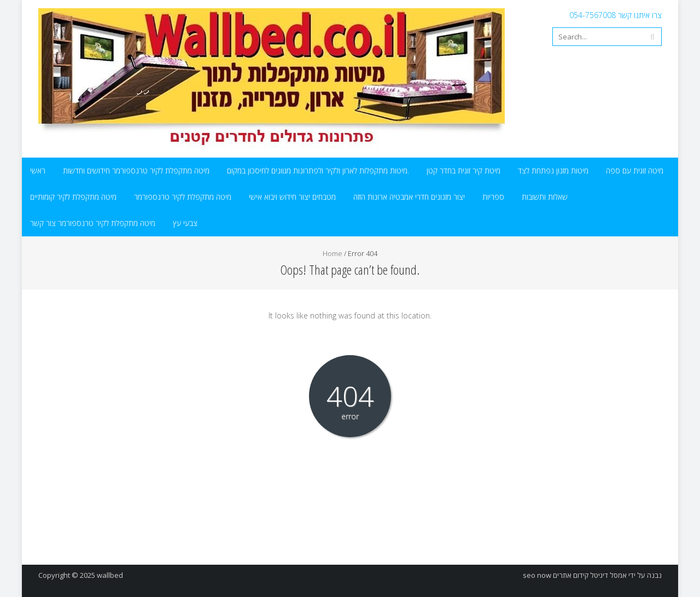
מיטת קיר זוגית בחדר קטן (463, 170)
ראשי (38, 170)
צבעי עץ (185, 223)
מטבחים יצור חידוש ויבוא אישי (292, 197)
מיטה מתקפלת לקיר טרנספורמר (183, 197)
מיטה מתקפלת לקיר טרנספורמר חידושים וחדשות (136, 170)
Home (332, 253)
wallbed (110, 575)
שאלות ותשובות (545, 197)
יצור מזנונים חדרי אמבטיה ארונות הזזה (409, 197)
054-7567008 (593, 15)
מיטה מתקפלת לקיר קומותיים (73, 197)
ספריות (493, 197)
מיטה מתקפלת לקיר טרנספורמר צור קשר (93, 223)
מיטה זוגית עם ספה (635, 170)
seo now (537, 575)
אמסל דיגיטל (608, 575)
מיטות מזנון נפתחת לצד (553, 170)
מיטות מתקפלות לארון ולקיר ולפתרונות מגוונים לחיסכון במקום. (318, 170)
